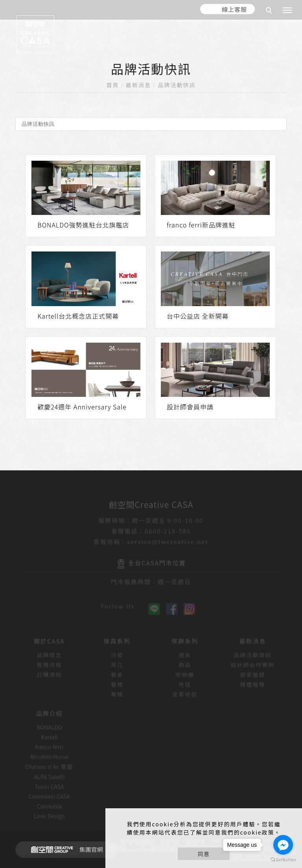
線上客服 (234, 9)
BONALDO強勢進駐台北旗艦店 (83, 225)
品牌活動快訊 (177, 85)
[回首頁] (35, 34)
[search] (270, 11)
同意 (204, 854)
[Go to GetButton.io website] (283, 860)
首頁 (113, 85)
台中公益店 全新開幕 (198, 316)
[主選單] (287, 11)
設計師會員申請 (190, 407)
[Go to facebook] (283, 845)
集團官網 (65, 850)
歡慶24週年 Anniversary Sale (82, 407)
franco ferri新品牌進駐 (201, 225)
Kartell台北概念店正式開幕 (78, 316)
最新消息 (138, 85)
